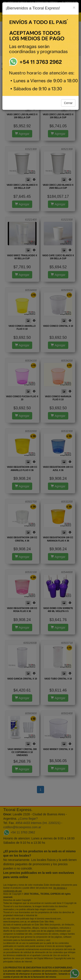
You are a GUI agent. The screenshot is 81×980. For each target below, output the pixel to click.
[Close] (74, 7)
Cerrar (68, 103)
